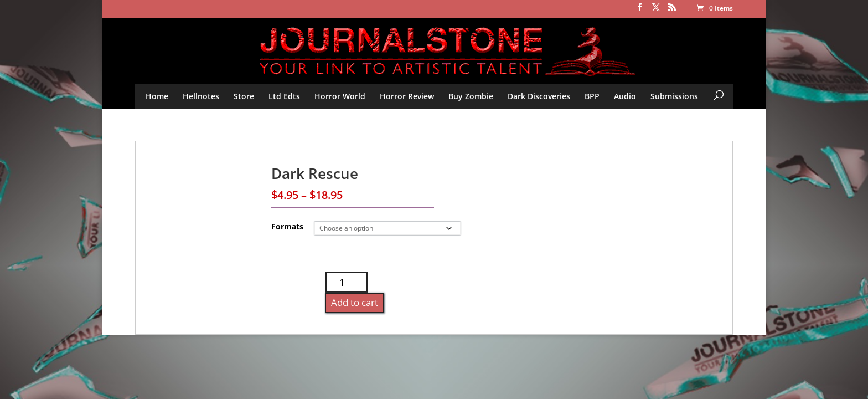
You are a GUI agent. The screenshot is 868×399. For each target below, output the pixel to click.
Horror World (340, 96)
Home (157, 96)
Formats (287, 226)
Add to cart (355, 302)
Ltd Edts (284, 96)
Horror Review (407, 96)
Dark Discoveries (539, 96)
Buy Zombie (471, 96)
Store (244, 96)
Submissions (674, 96)
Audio (625, 96)
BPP (592, 96)
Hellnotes (201, 96)
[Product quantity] (346, 282)
